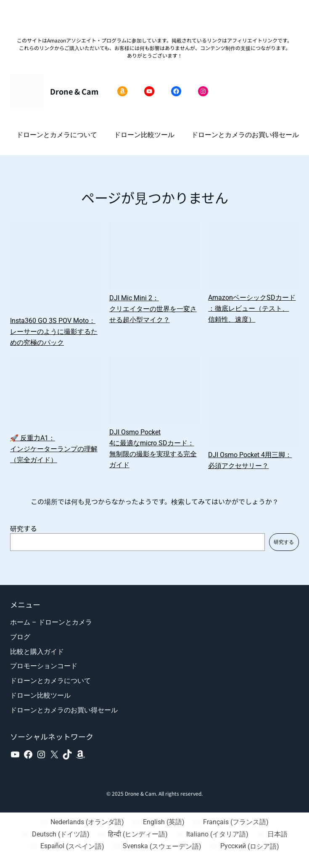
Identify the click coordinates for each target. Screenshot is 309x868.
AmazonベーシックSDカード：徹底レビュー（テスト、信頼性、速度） (252, 308)
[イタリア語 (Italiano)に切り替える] (212, 834)
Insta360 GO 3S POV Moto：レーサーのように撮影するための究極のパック (54, 332)
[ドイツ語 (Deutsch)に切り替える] (55, 834)
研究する (24, 528)
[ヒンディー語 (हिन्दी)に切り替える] (133, 834)
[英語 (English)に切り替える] (158, 822)
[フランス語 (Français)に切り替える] (231, 822)
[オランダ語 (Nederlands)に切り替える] (82, 822)
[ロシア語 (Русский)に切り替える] (244, 847)
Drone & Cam (74, 91)
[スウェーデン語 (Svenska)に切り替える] (157, 847)
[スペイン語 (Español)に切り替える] (67, 847)
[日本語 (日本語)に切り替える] (272, 834)
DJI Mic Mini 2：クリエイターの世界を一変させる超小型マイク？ (153, 309)
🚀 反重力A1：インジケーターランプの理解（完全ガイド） (54, 449)
